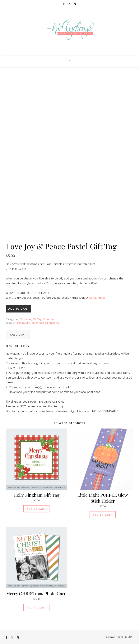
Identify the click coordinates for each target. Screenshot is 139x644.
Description (18, 334)
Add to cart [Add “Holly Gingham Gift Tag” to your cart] (36, 509)
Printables (49, 319)
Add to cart (19, 309)
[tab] (18, 334)
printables (53, 323)
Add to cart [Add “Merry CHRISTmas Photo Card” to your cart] (36, 608)
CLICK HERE (97, 298)
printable (41, 323)
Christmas (25, 319)
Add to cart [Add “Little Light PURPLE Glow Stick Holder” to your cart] (103, 515)
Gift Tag (37, 319)
